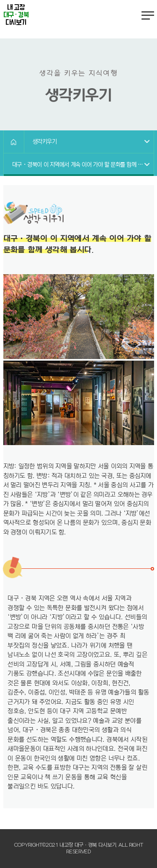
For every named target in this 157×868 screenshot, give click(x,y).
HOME (14, 142)
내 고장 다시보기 (16, 15)
